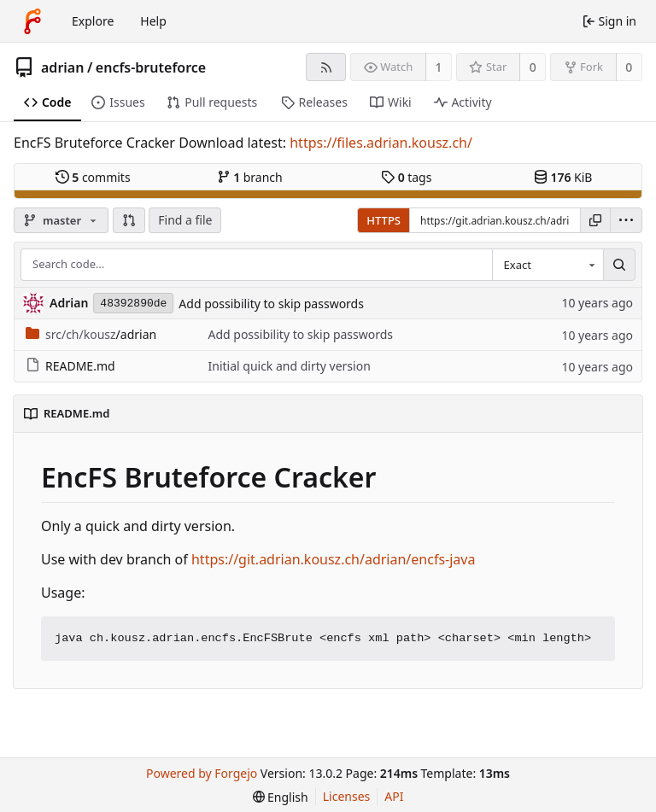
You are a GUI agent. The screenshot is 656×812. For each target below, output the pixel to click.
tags (406, 177)
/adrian (91, 334)
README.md (70, 366)
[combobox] (548, 265)
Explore (93, 21)
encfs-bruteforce (151, 67)
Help (153, 21)
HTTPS (384, 220)
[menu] (626, 220)
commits (93, 177)
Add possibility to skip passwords (271, 304)
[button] (129, 220)
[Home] (32, 21)
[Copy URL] (595, 220)
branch (250, 177)
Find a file (185, 220)
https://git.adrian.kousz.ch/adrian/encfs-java (333, 559)
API (394, 796)
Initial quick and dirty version (289, 366)
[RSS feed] (326, 67)
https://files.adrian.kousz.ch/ (381, 143)
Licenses (347, 796)
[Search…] (619, 265)
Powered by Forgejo (202, 773)
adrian (62, 67)
